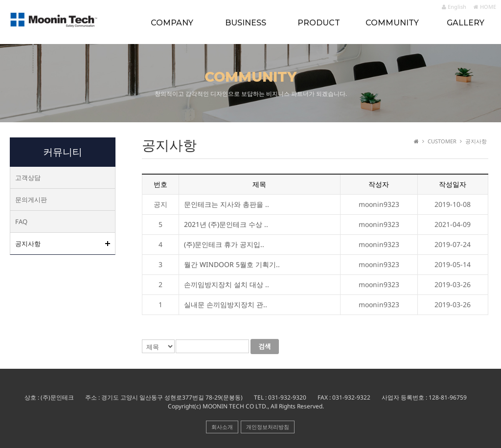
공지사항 (28, 244)
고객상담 (28, 178)
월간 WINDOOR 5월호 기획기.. (232, 265)
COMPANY (172, 23)
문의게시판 (31, 200)
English (454, 7)
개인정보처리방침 (268, 427)
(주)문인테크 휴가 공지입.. (224, 245)
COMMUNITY (392, 23)
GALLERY (466, 23)
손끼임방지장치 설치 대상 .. (227, 285)
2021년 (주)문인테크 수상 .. (226, 225)
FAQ (21, 222)
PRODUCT (319, 23)
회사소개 (222, 427)
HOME (485, 7)
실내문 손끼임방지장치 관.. (226, 305)
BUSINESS (246, 23)
